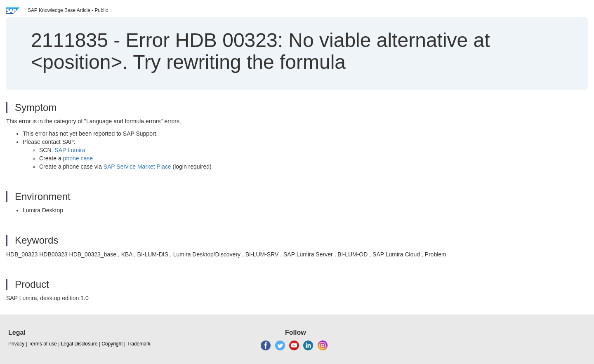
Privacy (16, 344)
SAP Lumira (70, 150)
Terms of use (43, 344)
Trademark (139, 344)
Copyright (112, 344)
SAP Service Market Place (137, 167)
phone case (78, 158)
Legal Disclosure (79, 344)
